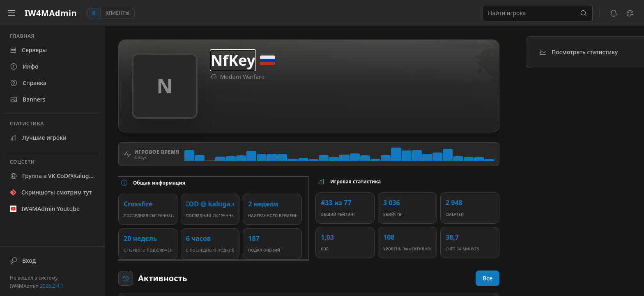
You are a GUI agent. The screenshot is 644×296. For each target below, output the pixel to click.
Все (488, 278)
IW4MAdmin (37, 286)
